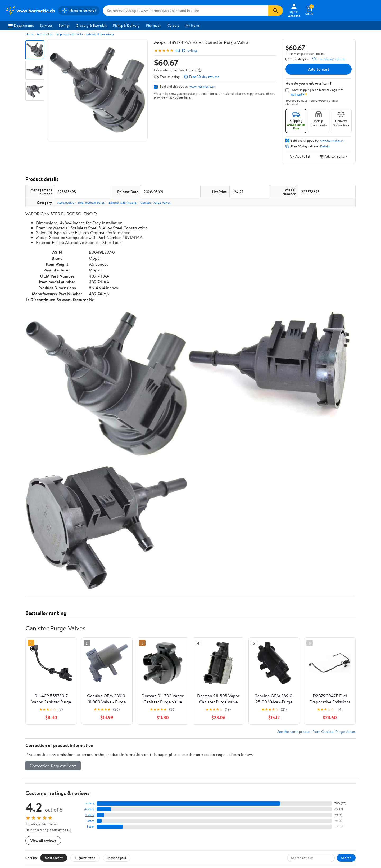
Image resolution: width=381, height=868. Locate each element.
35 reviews (190, 50)
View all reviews (43, 841)
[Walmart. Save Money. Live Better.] (30, 11)
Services (46, 25)
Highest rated (85, 858)
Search (346, 858)
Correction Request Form (53, 766)
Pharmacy (154, 25)
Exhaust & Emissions (100, 34)
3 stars (89, 815)
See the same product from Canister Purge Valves (316, 731)
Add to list (300, 156)
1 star (90, 827)
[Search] (275, 11)
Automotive (45, 34)
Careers (173, 25)
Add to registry (333, 156)
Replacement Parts (70, 34)
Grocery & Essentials (91, 25)
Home (30, 34)
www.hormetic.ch (203, 86)
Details (325, 146)
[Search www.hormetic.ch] (185, 11)
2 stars (89, 821)
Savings (64, 25)
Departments (21, 25)
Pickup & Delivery (126, 25)
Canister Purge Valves (156, 202)
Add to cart (319, 69)
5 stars (89, 803)
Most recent (54, 858)
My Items (192, 25)
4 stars (89, 809)
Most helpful (117, 858)
